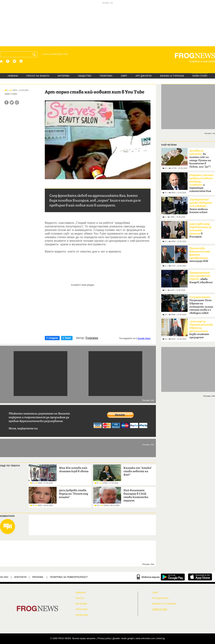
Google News (144, 338)
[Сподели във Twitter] (12, 102)
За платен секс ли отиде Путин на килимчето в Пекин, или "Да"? (200, 159)
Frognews (92, 338)
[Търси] (35, 54)
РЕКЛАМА (38, 577)
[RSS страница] (21, 61)
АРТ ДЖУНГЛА (144, 76)
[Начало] (2, 61)
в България (200, 230)
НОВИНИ (13, 76)
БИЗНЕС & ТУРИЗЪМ (172, 76)
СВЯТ (124, 76)
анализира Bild (200, 255)
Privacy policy (104, 638)
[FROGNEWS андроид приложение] (173, 577)
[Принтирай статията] (17, 102)
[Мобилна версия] (148, 577)
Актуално (82, 609)
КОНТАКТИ (20, 577)
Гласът (80, 598)
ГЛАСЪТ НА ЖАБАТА (38, 76)
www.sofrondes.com (145, 638)
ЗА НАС (4, 577)
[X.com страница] (15, 61)
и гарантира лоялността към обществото (201, 184)
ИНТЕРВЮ (64, 76)
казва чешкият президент (201, 329)
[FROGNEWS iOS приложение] (200, 577)
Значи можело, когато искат (201, 206)
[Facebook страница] (8, 61)
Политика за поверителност (69, 577)
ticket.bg (161, 638)
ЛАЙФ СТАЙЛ (200, 76)
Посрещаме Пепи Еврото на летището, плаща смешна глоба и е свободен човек (201, 305)
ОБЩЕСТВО (85, 76)
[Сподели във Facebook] (7, 102)
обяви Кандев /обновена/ (201, 278)
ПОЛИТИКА (106, 76)
